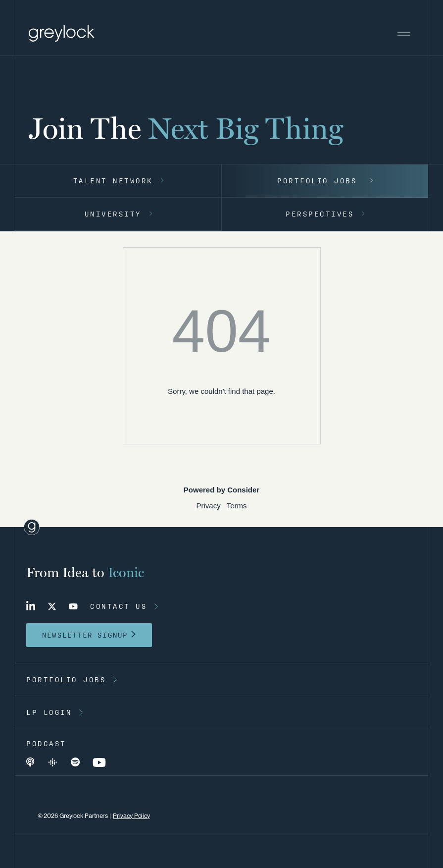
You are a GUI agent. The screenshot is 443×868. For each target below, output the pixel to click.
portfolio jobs (66, 680)
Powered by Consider (221, 490)
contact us (119, 606)
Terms (237, 506)
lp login (49, 712)
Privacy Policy (131, 816)
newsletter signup (85, 635)
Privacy (208, 506)
